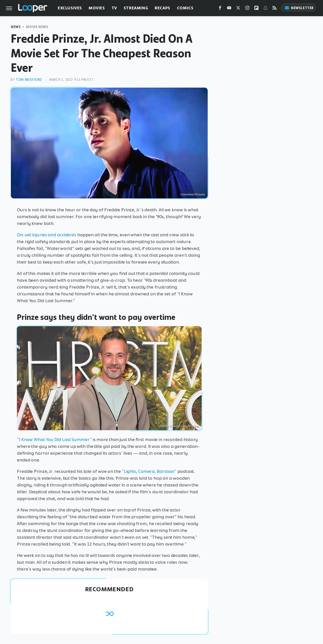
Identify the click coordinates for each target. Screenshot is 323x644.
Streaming (136, 8)
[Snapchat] (265, 9)
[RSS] (275, 9)
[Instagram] (247, 9)
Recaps (163, 8)
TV (114, 8)
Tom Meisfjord (29, 80)
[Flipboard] (256, 9)
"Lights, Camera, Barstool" (149, 471)
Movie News (37, 27)
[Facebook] (220, 9)
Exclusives (70, 8)
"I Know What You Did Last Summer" (54, 440)
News (16, 27)
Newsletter (299, 8)
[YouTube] (229, 9)
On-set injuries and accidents (47, 235)
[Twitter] (238, 9)
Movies (97, 8)
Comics (185, 8)
